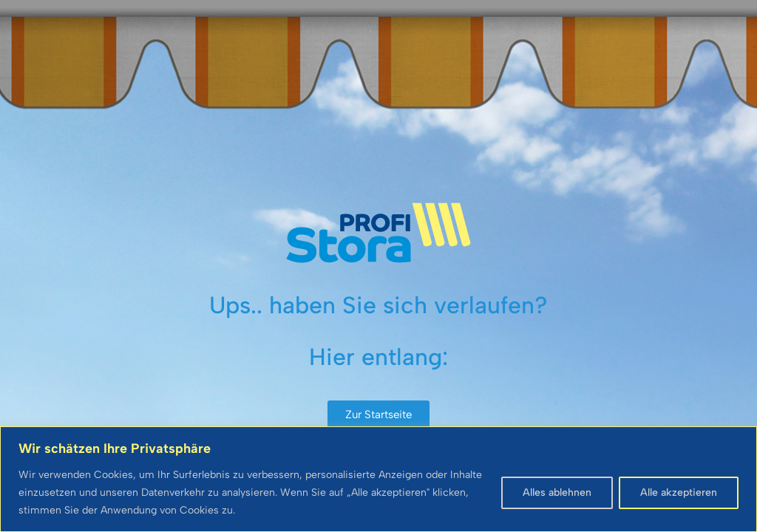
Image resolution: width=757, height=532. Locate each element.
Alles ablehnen (557, 492)
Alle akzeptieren (679, 492)
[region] (378, 479)
